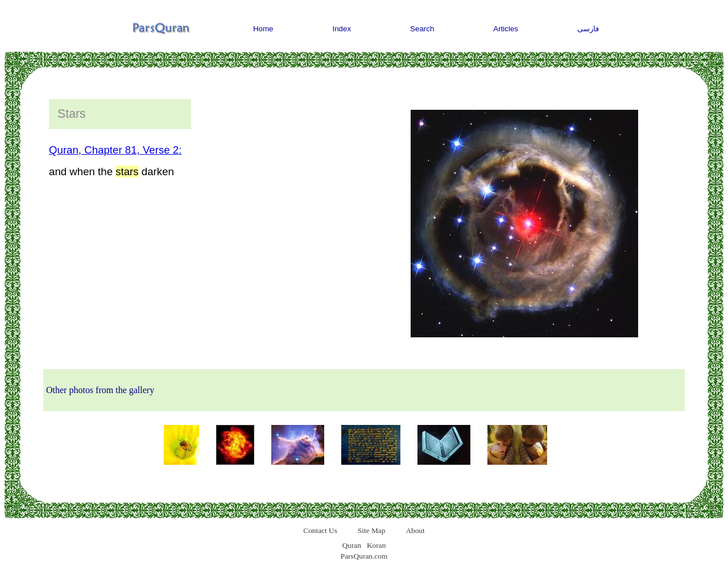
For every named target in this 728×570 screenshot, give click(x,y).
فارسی (588, 29)
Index (342, 29)
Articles (506, 29)
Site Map (372, 530)
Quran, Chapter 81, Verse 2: (115, 150)
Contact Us (320, 530)
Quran (352, 545)
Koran (376, 545)
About (415, 530)
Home (263, 29)
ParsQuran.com (364, 556)
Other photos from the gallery (100, 390)
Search (422, 29)
